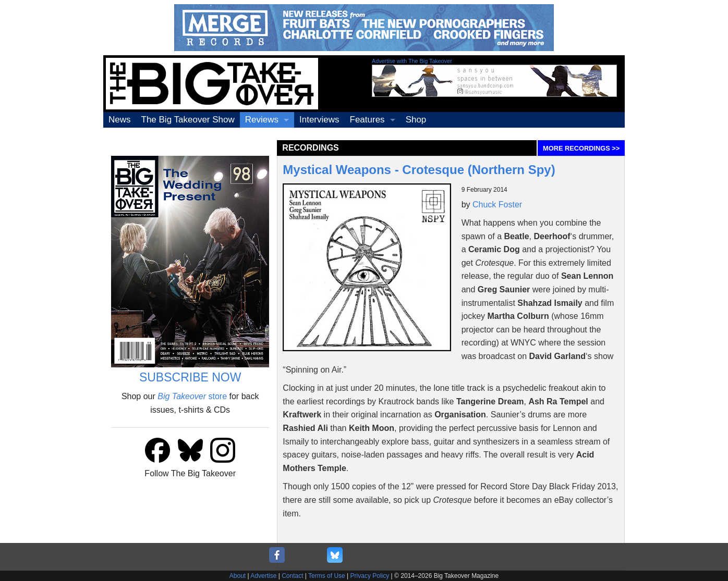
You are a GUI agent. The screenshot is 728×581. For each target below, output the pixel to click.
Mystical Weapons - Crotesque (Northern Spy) (419, 170)
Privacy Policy (370, 576)
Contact (292, 576)
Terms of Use (327, 576)
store (192, 396)
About (238, 576)
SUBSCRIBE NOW (190, 377)
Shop (416, 120)
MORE (581, 148)
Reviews (262, 120)
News (120, 120)
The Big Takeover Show (188, 120)
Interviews (319, 120)
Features (367, 120)
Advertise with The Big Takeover (412, 61)
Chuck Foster (497, 205)
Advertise (263, 576)
